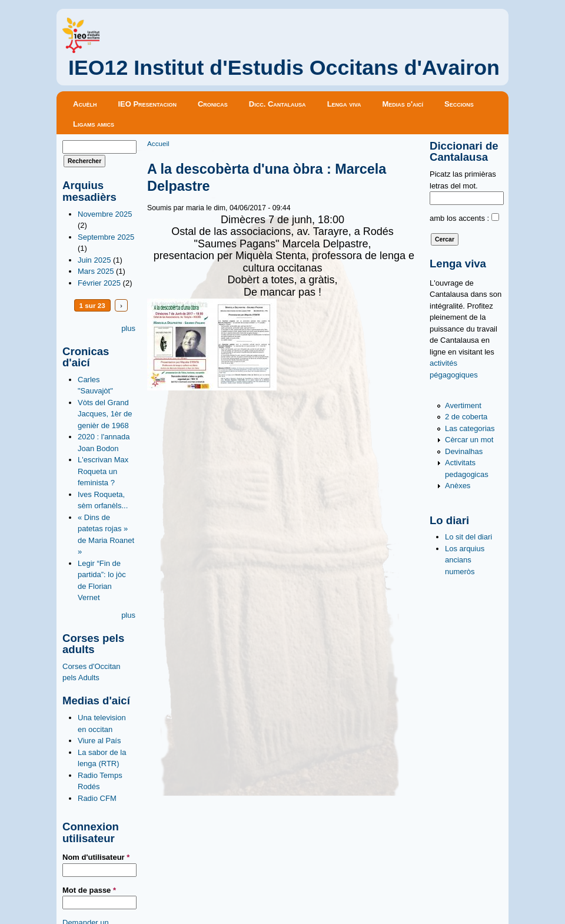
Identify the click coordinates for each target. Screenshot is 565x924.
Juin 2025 (94, 260)
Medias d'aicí (403, 104)
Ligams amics (94, 124)
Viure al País (99, 741)
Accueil (158, 143)
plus (128, 328)
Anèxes (458, 486)
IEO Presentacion (147, 104)
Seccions (459, 104)
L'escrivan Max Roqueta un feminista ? (103, 471)
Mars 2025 (96, 271)
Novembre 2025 (105, 214)
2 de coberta (466, 417)
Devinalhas (464, 451)
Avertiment (463, 405)
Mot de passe (89, 890)
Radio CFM (97, 798)
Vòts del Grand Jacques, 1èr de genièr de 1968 (105, 414)
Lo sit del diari (468, 537)
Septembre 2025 (106, 237)
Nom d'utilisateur (96, 857)
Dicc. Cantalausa (277, 104)
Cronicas (213, 104)
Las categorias (470, 428)
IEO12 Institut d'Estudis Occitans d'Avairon (284, 68)
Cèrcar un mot (469, 440)
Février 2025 (99, 283)
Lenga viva (344, 104)
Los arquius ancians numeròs (465, 560)
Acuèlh (85, 104)
